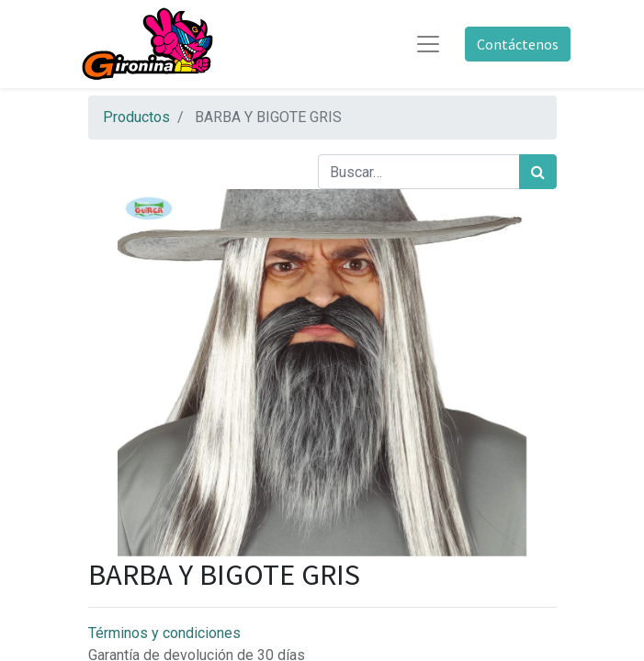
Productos (136, 117)
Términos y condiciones (164, 633)
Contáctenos (518, 44)
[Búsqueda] (538, 172)
